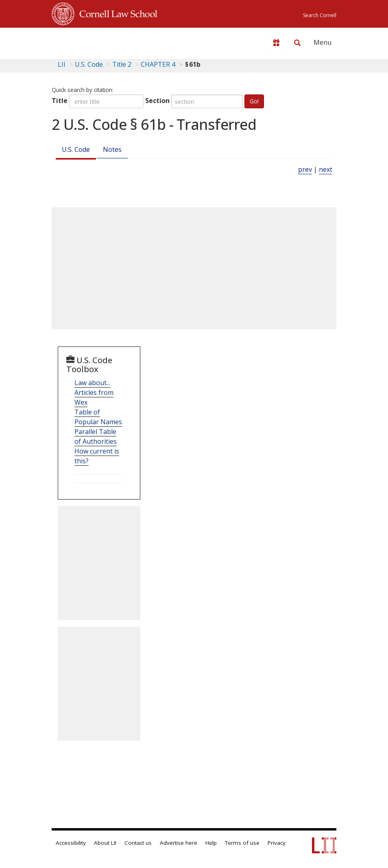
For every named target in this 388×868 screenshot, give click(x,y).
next (326, 169)
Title (60, 101)
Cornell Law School (116, 13)
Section (157, 101)
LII (62, 64)
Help (211, 843)
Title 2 (122, 64)
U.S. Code (76, 149)
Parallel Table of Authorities (96, 436)
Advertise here (179, 843)
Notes (112, 149)
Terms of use (242, 843)
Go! (254, 101)
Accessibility (71, 843)
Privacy (277, 843)
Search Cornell (320, 15)
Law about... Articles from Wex (94, 392)
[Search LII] (297, 43)
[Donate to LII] (276, 43)
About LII (105, 843)
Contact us (138, 843)
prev (305, 169)
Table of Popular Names (98, 417)
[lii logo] (83, 41)
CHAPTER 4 (158, 64)
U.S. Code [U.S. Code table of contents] (89, 64)
